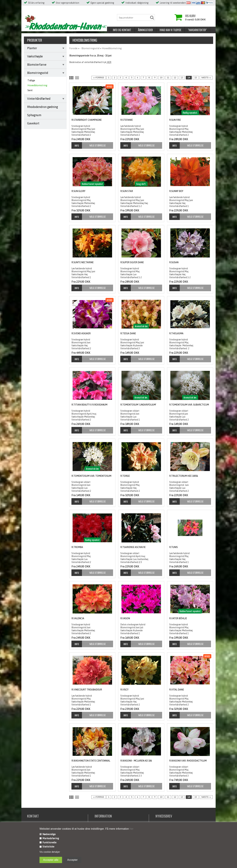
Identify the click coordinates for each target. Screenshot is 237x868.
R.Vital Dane (177, 690)
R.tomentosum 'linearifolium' (138, 405)
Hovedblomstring (37, 85)
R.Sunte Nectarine (82, 262)
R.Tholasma (176, 333)
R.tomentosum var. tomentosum (91, 476)
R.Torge (125, 476)
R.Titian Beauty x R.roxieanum (89, 405)
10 (161, 78)
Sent (30, 90)
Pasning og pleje (137, 30)
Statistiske (48, 847)
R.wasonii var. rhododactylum (188, 761)
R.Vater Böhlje (178, 618)
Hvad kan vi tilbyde (85, 30)
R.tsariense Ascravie (133, 547)
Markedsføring (51, 838)
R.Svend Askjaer (81, 333)
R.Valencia (78, 618)
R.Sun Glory (78, 191)
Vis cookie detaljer (50, 852)
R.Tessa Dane (128, 333)
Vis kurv (190, 16)
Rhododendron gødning (43, 107)
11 (168, 78)
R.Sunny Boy (176, 191)
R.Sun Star (127, 191)
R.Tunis (173, 547)
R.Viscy (124, 690)
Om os (156, 30)
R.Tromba (77, 547)
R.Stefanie (126, 120)
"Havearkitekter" (112, 30)
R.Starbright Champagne (86, 120)
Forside (73, 48)
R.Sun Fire (175, 120)
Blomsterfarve (37, 65)
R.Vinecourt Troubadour (87, 690)
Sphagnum (34, 115)
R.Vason (125, 618)
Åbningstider (60, 30)
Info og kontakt (36, 30)
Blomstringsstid (38, 73)
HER (109, 62)
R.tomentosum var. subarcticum (189, 405)
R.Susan (174, 262)
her (131, 829)
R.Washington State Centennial (91, 761)
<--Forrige (99, 78)
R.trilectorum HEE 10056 (184, 476)
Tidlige (31, 80)
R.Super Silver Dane (132, 262)
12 (175, 78)
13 (182, 78)
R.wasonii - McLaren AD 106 (136, 761)
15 (196, 78)
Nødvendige (49, 834)
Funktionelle (49, 842)
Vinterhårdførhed (39, 99)
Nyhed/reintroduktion (179, 30)
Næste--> (206, 78)
